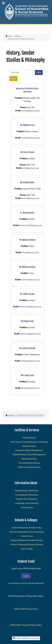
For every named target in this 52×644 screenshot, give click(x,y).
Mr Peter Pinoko (27, 152)
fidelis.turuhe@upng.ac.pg (30, 307)
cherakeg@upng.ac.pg (30, 361)
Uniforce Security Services (29, 467)
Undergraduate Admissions (27, 491)
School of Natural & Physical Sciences (27, 544)
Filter (39, 72)
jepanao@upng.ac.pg (30, 388)
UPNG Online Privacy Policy (26, 609)
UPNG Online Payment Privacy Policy (26, 625)
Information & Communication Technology (29, 442)
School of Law (27, 536)
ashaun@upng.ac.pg (30, 252)
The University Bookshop (29, 463)
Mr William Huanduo (27, 267)
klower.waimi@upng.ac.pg (30, 225)
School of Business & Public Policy (27, 528)
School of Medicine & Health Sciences (27, 540)
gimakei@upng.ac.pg (30, 198)
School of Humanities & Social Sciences (27, 532)
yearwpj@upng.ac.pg (30, 111)
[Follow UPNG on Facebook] (26, 638)
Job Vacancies (27, 507)
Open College (27, 549)
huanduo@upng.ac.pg (30, 280)
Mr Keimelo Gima (27, 182)
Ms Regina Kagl (27, 321)
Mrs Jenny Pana (27, 375)
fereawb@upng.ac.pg (30, 138)
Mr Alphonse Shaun (27, 240)
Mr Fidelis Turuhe (27, 294)
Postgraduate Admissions (27, 495)
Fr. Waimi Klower (27, 213)
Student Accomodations (27, 499)
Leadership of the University (27, 503)
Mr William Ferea (27, 125)
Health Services (29, 438)
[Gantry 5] (26, 12)
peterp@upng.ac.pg (30, 168)
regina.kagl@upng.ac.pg (30, 334)
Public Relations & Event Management (29, 454)
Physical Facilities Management (29, 450)
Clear (14, 78)
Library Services (29, 446)
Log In (26, 576)
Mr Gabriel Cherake (27, 348)
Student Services (29, 459)
